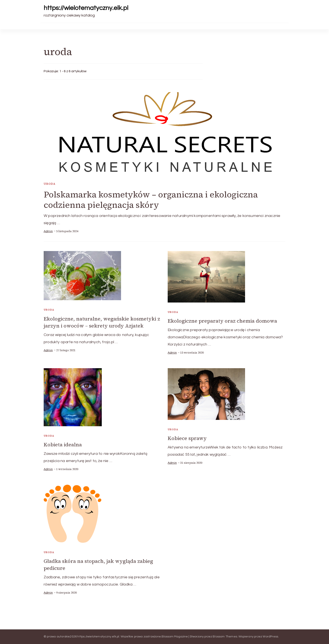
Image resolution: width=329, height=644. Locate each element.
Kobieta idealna (63, 445)
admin (48, 231)
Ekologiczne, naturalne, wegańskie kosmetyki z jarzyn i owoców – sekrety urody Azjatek (102, 322)
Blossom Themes (225, 637)
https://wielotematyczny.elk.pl (86, 8)
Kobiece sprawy (187, 438)
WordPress (270, 637)
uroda (49, 184)
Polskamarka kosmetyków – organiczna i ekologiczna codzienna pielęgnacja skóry (151, 200)
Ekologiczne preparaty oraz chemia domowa (222, 321)
